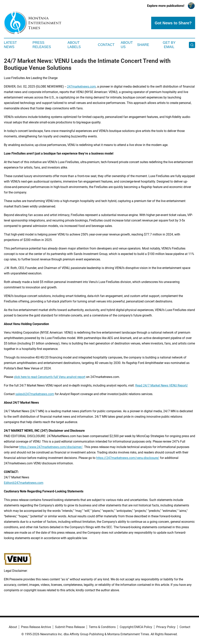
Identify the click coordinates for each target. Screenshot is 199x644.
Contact (106, 45)
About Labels (74, 45)
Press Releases (42, 45)
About (13, 627)
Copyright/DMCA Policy (136, 627)
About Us (127, 45)
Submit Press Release (70, 627)
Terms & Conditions (102, 627)
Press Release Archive (36, 627)
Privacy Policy (166, 627)
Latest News (10, 45)
